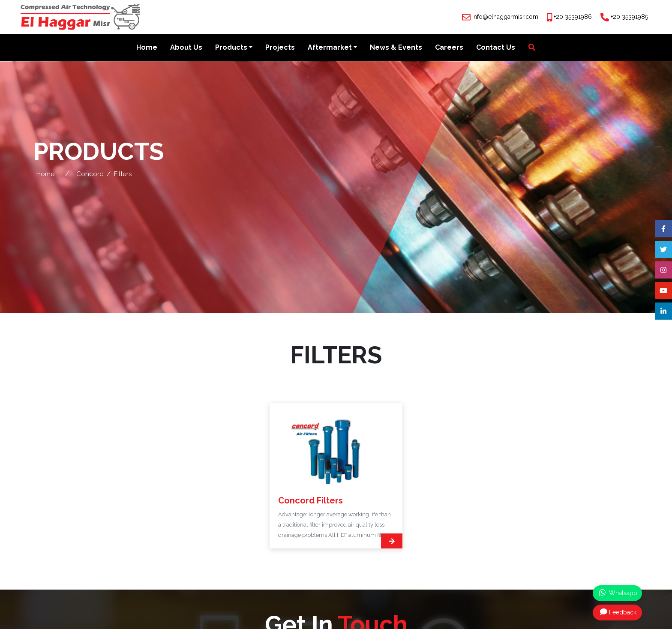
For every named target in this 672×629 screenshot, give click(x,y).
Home (147, 48)
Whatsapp (618, 593)
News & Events (396, 48)
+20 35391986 (573, 17)
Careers (449, 48)
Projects (280, 48)
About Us (186, 48)
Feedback (618, 612)
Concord (90, 174)
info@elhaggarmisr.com (505, 17)
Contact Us (496, 48)
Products (231, 48)
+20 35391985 (629, 17)
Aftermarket (330, 48)
